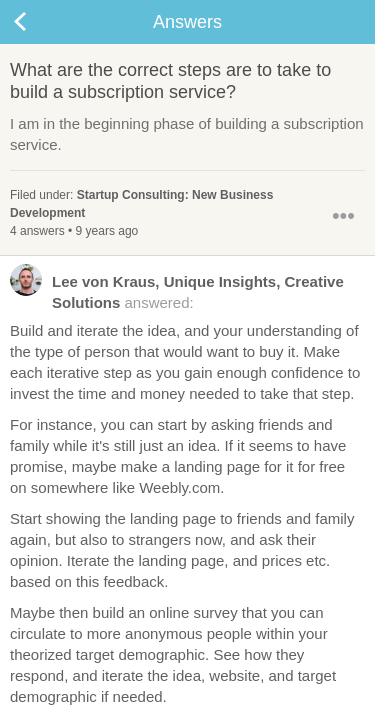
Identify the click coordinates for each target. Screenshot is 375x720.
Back (40, 22)
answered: (177, 291)
